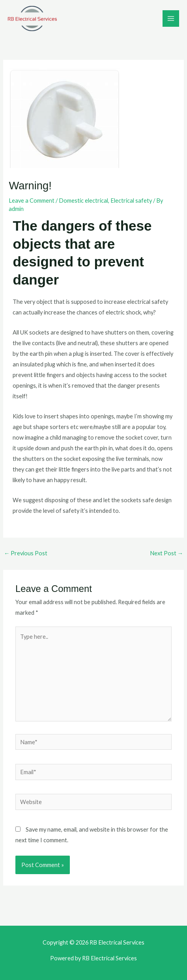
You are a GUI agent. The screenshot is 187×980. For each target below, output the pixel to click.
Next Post (167, 553)
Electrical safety (131, 201)
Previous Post (26, 553)
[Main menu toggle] (171, 18)
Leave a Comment (32, 201)
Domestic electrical (83, 201)
